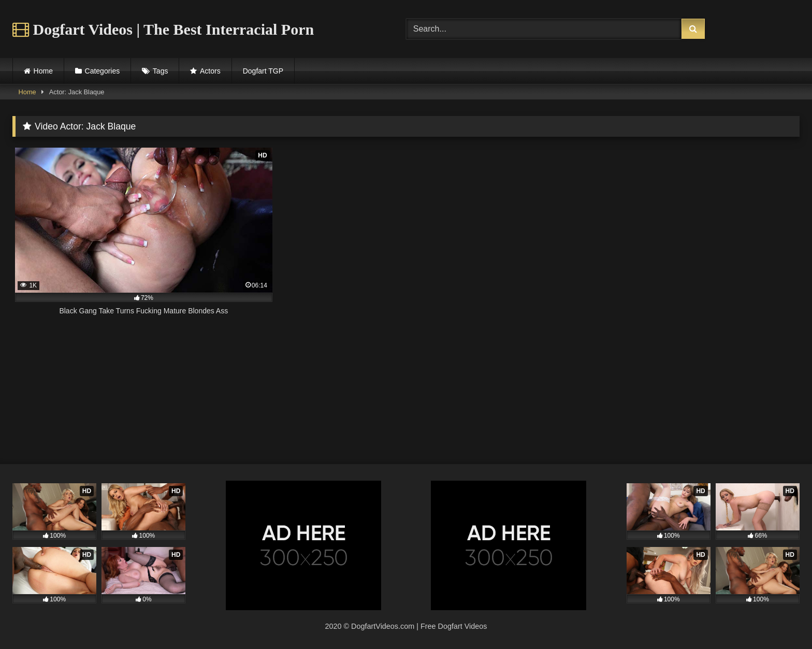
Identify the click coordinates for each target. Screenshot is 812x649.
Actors (210, 71)
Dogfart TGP (263, 71)
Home (43, 71)
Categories (103, 71)
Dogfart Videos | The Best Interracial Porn (163, 29)
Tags (161, 71)
